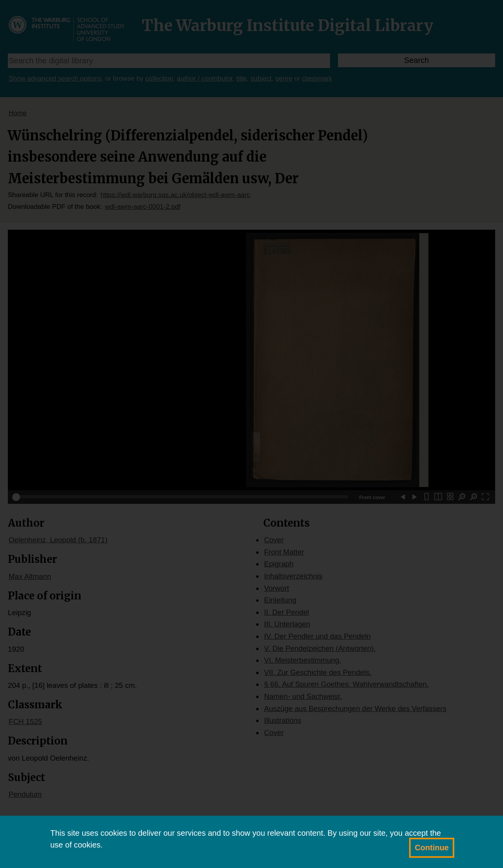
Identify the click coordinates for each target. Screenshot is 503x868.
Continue (432, 848)
